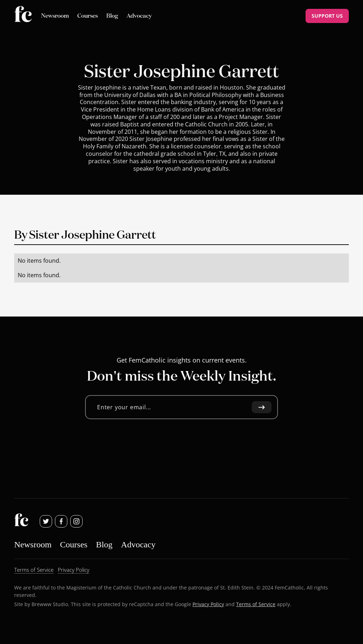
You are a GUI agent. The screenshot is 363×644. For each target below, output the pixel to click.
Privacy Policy (208, 604)
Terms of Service (256, 604)
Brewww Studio (50, 604)
